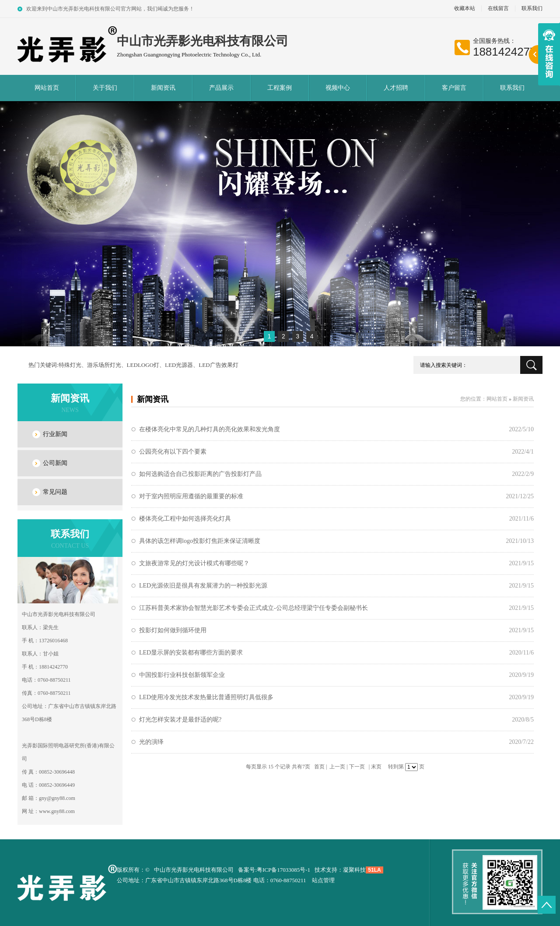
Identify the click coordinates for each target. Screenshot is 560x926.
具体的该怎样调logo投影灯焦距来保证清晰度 (200, 541)
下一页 (357, 767)
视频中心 (338, 88)
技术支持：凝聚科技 (340, 870)
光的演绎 (151, 742)
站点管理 (323, 880)
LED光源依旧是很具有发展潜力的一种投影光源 (203, 586)
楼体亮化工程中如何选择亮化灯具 (185, 519)
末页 (376, 767)
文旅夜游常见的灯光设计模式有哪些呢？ (194, 563)
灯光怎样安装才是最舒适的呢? (180, 720)
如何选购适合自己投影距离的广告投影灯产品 (200, 474)
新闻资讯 (163, 88)
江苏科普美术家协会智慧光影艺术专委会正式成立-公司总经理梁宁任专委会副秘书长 (254, 608)
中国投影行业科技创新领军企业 (182, 675)
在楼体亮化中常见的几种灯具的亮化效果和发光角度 (210, 429)
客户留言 (454, 88)
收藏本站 (465, 9)
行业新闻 (55, 434)
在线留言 (498, 9)
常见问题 (55, 492)
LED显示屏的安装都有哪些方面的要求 (191, 653)
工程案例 (280, 88)
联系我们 (532, 9)
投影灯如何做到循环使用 (173, 630)
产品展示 (221, 88)
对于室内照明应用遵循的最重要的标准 (191, 496)
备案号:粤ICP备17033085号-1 (274, 870)
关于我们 (105, 88)
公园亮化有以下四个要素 (173, 452)
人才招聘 (396, 88)
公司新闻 (55, 463)
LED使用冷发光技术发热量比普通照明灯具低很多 (206, 697)
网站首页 (47, 88)
